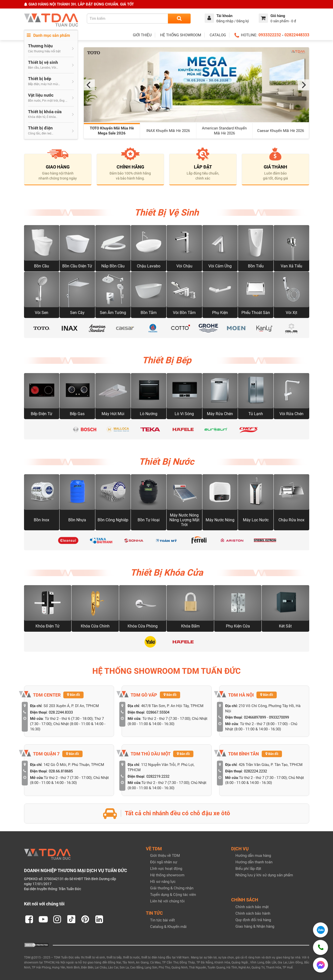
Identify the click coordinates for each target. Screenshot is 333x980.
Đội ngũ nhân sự (164, 862)
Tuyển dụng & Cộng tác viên (173, 895)
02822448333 (297, 35)
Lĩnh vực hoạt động (166, 869)
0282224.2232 (255, 771)
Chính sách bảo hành (253, 913)
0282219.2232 (158, 776)
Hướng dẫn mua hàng (253, 856)
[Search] (179, 19)
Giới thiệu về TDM (165, 856)
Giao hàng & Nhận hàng (255, 926)
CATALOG (218, 35)
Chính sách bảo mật (252, 907)
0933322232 (270, 35)
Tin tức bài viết (162, 920)
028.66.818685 (61, 771)
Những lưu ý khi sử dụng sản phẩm (264, 875)
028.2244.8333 (61, 712)
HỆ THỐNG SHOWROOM (181, 35)
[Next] (303, 85)
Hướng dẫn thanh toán (254, 862)
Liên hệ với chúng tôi (167, 901)
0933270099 (279, 717)
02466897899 (255, 717)
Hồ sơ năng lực (163, 882)
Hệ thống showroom (167, 875)
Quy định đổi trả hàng (253, 920)
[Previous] (89, 85)
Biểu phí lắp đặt (248, 869)
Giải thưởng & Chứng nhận (172, 888)
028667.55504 (158, 712)
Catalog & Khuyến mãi (168, 927)
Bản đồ (73, 695)
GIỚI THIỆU (142, 35)
